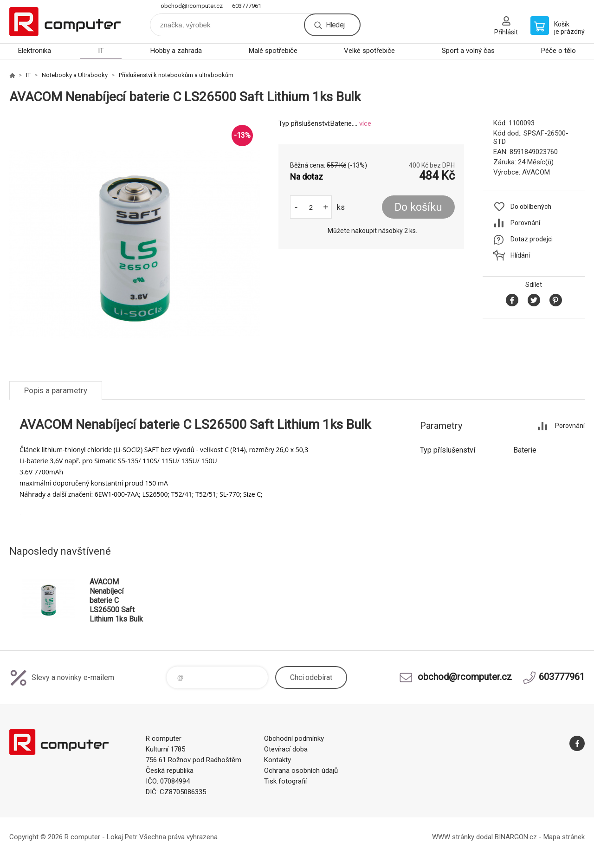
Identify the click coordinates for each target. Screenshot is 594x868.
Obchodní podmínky (294, 738)
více (365, 123)
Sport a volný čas (468, 51)
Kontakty (278, 760)
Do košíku (418, 207)
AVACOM (536, 172)
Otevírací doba (286, 749)
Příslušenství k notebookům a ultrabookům (176, 75)
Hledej (335, 25)
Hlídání (520, 255)
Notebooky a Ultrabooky (75, 75)
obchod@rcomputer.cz (192, 6)
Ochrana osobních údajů (301, 771)
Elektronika (35, 51)
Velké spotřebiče (369, 51)
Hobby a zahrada (176, 51)
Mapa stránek (564, 837)
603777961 (247, 6)
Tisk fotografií (285, 781)
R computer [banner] (65, 22)
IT (101, 51)
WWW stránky (453, 837)
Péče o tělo (558, 51)
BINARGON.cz (516, 837)
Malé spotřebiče (273, 51)
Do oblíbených (531, 207)
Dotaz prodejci (532, 239)
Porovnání (525, 223)
